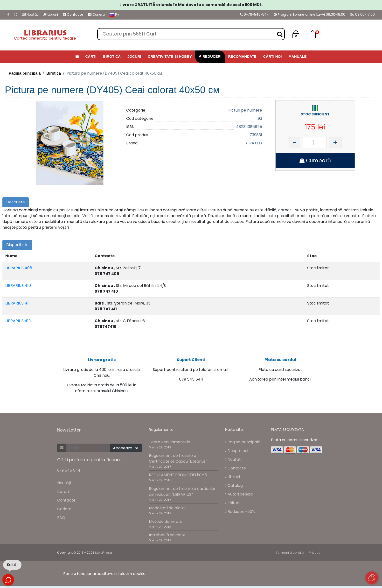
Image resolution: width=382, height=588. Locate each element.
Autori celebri (239, 497)
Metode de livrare (166, 524)
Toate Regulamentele (170, 445)
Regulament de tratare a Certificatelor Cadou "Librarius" (178, 461)
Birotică (54, 73)
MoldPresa (104, 555)
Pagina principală (25, 73)
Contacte (73, 14)
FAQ (61, 520)
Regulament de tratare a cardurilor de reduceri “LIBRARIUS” (182, 494)
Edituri (232, 506)
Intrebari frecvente (167, 538)
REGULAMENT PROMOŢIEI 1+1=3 (178, 478)
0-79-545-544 (255, 14)
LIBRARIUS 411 (17, 303)
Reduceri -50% (240, 514)
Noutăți (30, 14)
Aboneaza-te (126, 450)
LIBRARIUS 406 (19, 268)
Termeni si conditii (290, 555)
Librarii (51, 14)
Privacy (315, 555)
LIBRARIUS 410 (18, 286)
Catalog (234, 488)
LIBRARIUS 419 (18, 321)
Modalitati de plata (167, 510)
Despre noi (237, 453)
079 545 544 (69, 473)
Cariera (96, 14)
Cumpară (315, 160)
